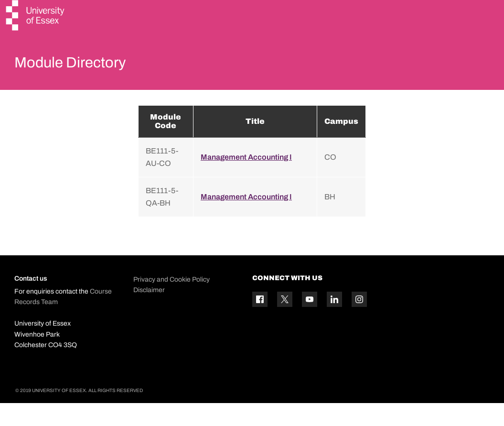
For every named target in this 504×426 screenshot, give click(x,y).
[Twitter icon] (285, 322)
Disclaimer (149, 312)
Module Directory (80, 64)
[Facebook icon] (260, 322)
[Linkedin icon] (334, 322)
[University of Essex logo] (36, 16)
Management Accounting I (246, 180)
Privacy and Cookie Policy (172, 302)
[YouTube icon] (310, 322)
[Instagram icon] (359, 322)
